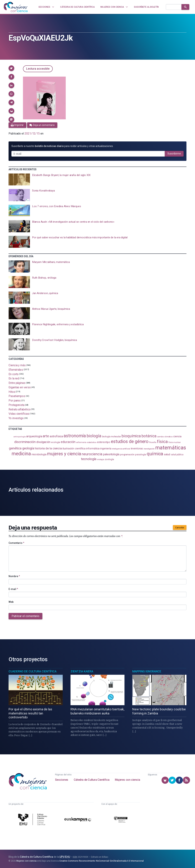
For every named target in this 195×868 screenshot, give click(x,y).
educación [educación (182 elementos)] (68, 442)
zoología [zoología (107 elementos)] (109, 459)
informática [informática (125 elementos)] (93, 449)
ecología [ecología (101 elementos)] (56, 442)
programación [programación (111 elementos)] (127, 454)
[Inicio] (16, 7)
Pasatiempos (17, 396)
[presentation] (97, 180)
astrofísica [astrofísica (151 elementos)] (56, 436)
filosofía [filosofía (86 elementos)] (153, 442)
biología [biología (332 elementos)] (94, 436)
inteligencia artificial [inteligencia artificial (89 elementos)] (121, 449)
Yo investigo (16, 418)
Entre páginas (17, 383)
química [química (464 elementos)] (155, 454)
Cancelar (180, 528)
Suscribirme (174, 154)
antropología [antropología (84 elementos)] (19, 437)
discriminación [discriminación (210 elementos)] (25, 442)
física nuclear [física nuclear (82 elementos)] (175, 442)
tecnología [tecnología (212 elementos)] (89, 459)
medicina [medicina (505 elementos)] (21, 454)
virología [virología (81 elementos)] (101, 459)
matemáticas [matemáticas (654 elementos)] (171, 448)
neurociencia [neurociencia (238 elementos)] (92, 454)
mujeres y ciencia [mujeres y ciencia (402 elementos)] (64, 454)
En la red (14, 378)
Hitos (12, 392)
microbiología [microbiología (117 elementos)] (39, 454)
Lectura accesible (38, 69)
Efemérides (16, 370)
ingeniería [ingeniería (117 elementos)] (106, 449)
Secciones (62, 780)
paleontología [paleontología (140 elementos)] (111, 454)
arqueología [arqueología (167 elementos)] (34, 436)
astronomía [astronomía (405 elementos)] (75, 436)
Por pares (15, 401)
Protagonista (16, 405)
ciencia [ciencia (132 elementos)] (177, 436)
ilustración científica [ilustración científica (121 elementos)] (74, 449)
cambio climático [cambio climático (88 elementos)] (165, 437)
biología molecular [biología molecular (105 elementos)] (112, 436)
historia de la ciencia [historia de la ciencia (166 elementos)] (48, 448)
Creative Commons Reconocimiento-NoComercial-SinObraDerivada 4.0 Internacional (102, 861)
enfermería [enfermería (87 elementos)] (81, 442)
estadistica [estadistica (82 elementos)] (92, 442)
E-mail (13, 589)
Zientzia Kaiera (82, 671)
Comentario (16, 543)
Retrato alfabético (20, 409)
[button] (11, 68)
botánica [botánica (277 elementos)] (149, 436)
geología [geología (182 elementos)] (28, 448)
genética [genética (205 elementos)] (15, 448)
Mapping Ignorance (147, 671)
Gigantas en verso (20, 387)
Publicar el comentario (25, 616)
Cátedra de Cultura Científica (92, 780)
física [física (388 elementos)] (162, 441)
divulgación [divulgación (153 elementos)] (43, 442)
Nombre (14, 576)
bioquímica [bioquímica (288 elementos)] (131, 436)
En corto (14, 374)
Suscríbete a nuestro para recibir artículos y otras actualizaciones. (62, 146)
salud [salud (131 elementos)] (167, 454)
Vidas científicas (19, 414)
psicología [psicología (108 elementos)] (141, 454)
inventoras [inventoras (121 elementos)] (137, 449)
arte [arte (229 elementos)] (46, 436)
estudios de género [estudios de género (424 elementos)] (130, 441)
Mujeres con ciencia (127, 780)
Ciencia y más (17, 365)
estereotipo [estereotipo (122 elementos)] (104, 442)
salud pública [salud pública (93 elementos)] (177, 455)
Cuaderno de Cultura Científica (32, 671)
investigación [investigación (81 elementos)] (149, 449)
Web (11, 602)
